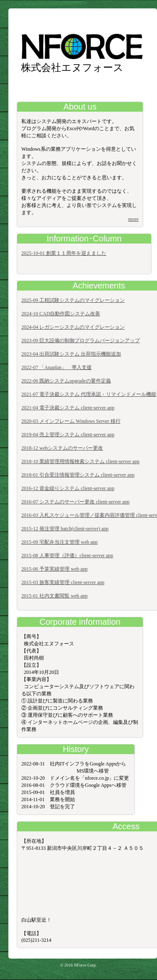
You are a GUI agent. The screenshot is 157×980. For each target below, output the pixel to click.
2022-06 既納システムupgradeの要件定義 (66, 381)
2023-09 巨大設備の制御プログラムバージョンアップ (81, 341)
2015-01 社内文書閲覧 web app (54, 596)
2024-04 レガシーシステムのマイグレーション (73, 327)
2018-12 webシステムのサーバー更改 (62, 448)
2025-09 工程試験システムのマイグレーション (73, 300)
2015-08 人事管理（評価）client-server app (67, 556)
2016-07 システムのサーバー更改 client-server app (75, 502)
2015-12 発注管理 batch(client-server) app (65, 529)
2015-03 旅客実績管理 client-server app (63, 582)
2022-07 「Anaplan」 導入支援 (57, 367)
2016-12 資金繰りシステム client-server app (68, 488)
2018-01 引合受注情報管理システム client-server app (78, 475)
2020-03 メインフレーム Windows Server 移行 (71, 421)
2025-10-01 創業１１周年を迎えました (64, 253)
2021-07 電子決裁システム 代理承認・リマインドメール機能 (89, 394)
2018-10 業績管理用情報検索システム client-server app (80, 461)
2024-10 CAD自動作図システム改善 (61, 314)
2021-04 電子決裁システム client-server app (68, 408)
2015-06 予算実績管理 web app (54, 569)
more (133, 219)
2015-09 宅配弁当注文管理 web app (59, 542)
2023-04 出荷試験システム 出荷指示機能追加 (71, 354)
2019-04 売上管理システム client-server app (68, 435)
